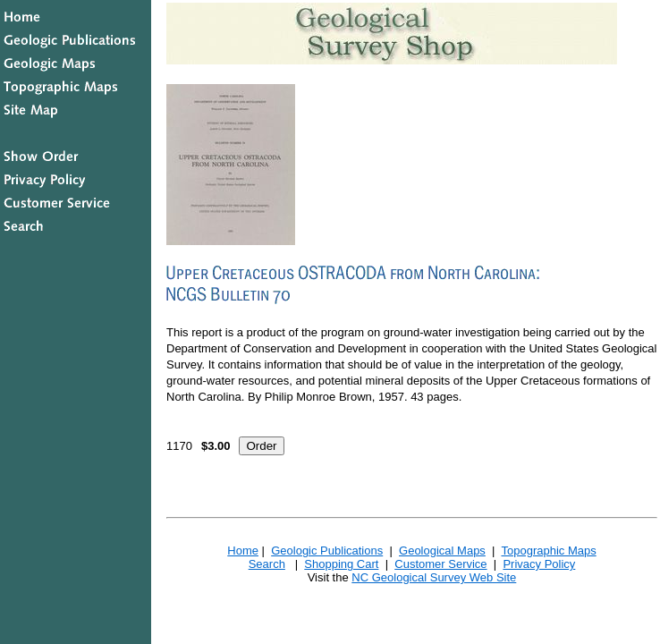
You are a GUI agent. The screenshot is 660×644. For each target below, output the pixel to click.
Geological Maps (442, 551)
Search (267, 564)
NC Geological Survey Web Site (434, 577)
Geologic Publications (327, 551)
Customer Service (440, 564)
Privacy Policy (539, 564)
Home (243, 551)
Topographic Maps (548, 551)
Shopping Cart (341, 564)
